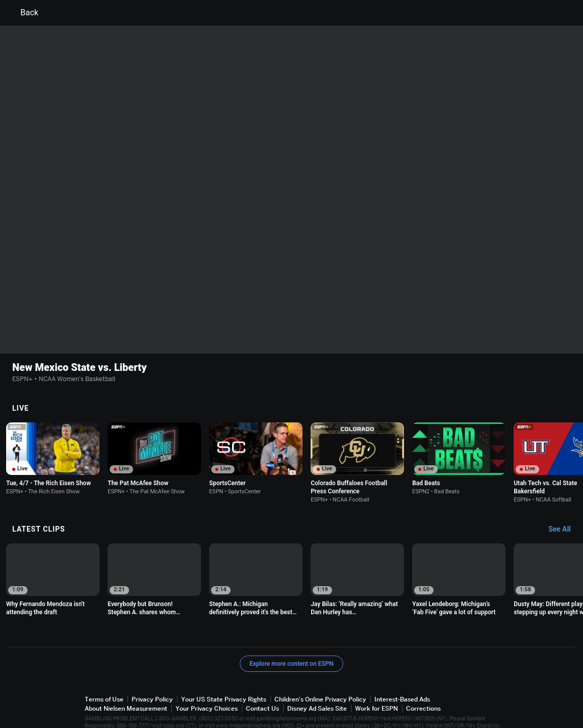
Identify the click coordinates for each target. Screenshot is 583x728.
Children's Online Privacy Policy (320, 672)
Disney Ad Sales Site (317, 681)
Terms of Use (104, 672)
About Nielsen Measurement (126, 681)
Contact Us (262, 681)
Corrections (423, 681)
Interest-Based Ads (402, 672)
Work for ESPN (376, 681)
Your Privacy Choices (207, 681)
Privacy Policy (152, 672)
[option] (53, 432)
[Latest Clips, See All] (564, 503)
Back (23, 13)
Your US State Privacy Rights (224, 672)
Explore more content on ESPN (291, 637)
